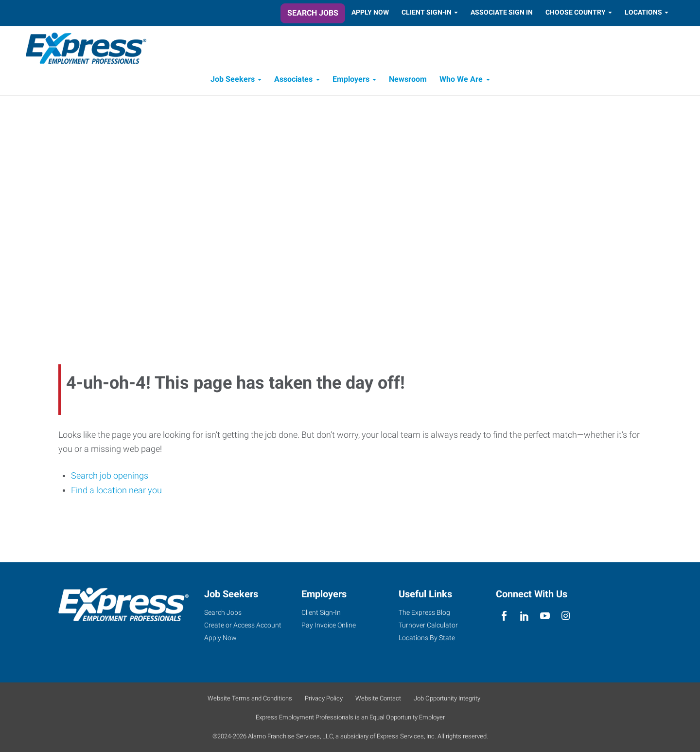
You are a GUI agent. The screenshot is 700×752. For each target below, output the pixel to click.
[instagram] (566, 616)
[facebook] (504, 616)
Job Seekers (233, 81)
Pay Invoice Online (329, 625)
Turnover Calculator (428, 625)
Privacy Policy (324, 698)
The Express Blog (424, 612)
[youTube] (545, 616)
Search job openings (110, 477)
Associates (293, 81)
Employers (351, 81)
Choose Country (576, 12)
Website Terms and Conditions (250, 698)
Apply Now (370, 12)
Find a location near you (116, 492)
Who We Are (461, 81)
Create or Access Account (243, 625)
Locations (643, 12)
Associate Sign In (502, 12)
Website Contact (378, 698)
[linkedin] (524, 616)
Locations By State (427, 638)
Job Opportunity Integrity (447, 698)
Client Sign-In (427, 12)
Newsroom (408, 81)
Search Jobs (313, 13)
